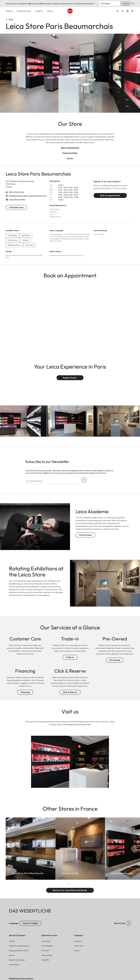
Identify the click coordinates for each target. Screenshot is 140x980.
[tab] (69, 884)
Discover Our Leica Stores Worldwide (70, 890)
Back (10, 20)
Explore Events (70, 378)
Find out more (85, 535)
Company (39, 11)
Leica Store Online (17, 200)
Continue (126, 4)
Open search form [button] (118, 11)
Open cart (132, 11)
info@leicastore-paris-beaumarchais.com (28, 196)
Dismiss (133, 4)
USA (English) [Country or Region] (106, 3)
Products (9, 11)
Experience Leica (24, 11)
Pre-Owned (115, 660)
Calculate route (16, 208)
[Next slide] (127, 849)
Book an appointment (110, 196)
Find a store (127, 11)
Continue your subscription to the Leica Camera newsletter (84, 480)
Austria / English (30, 923)
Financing (25, 692)
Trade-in (70, 657)
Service (50, 11)
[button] (129, 923)
